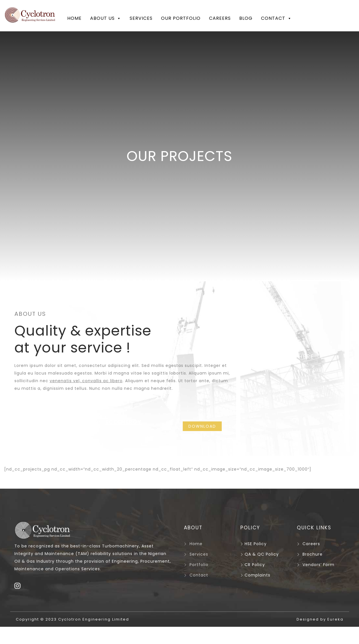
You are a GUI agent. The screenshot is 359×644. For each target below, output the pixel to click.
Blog (246, 18)
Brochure (313, 554)
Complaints (255, 575)
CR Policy (253, 565)
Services (141, 18)
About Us (106, 18)
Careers (220, 18)
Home (74, 18)
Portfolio (199, 565)
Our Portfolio (181, 18)
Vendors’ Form (318, 565)
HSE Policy (254, 544)
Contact (276, 18)
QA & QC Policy (260, 554)
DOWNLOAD (202, 426)
